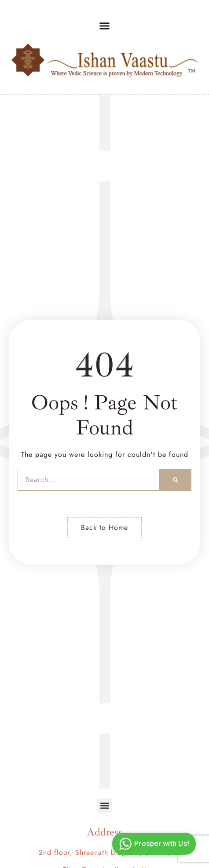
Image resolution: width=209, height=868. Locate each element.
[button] (105, 26)
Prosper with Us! (153, 844)
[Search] (176, 480)
